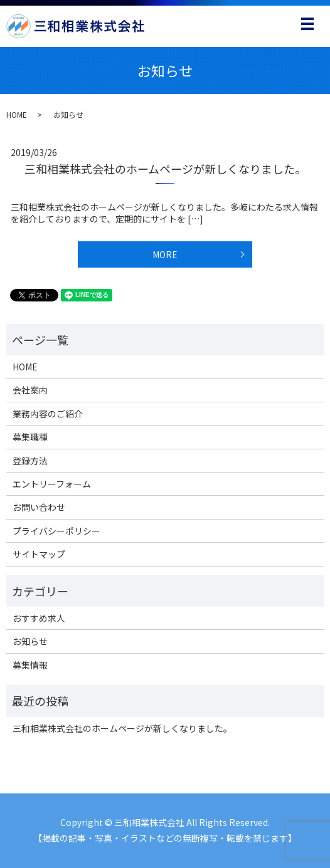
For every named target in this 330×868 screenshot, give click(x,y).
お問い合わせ (39, 507)
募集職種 (30, 437)
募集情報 (30, 665)
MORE (165, 254)
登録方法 (30, 461)
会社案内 (30, 390)
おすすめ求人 (39, 618)
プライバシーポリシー (56, 531)
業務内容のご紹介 (48, 414)
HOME (17, 114)
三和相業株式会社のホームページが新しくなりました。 (165, 169)
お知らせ (30, 641)
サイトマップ (39, 554)
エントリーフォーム (52, 484)
